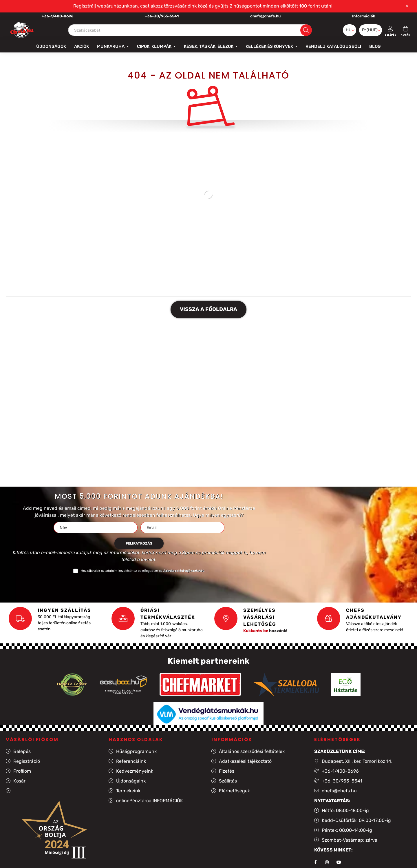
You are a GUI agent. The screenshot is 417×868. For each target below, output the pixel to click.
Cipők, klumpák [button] (155, 46)
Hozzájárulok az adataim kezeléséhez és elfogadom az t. (143, 571)
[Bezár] (407, 6)
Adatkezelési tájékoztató (245, 761)
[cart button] (405, 30)
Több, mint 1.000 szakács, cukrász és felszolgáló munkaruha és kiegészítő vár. (172, 630)
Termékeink (128, 791)
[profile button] (390, 30)
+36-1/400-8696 (57, 16)
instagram (327, 862)
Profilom (22, 771)
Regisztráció (27, 761)
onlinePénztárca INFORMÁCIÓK (150, 801)
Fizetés (227, 771)
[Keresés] (306, 30)
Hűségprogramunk (136, 751)
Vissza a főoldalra (209, 309)
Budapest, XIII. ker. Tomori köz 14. (357, 761)
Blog (375, 46)
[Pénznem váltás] (371, 30)
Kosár (19, 781)
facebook (315, 862)
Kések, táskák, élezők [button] (209, 46)
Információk (364, 16)
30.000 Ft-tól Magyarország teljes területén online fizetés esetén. (64, 623)
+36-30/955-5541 (162, 16)
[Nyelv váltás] (350, 30)
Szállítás (228, 781)
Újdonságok (51, 46)
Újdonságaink (131, 781)
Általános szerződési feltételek (252, 751)
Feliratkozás (139, 543)
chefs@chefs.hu (265, 16)
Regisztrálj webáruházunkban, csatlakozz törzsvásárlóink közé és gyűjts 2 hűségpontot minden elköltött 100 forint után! (203, 6)
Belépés (22, 751)
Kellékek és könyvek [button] (270, 46)
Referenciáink (131, 761)
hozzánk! (265, 631)
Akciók (82, 46)
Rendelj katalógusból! (333, 46)
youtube (339, 862)
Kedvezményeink (135, 771)
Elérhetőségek (234, 791)
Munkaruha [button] (111, 46)
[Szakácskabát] (190, 30)
